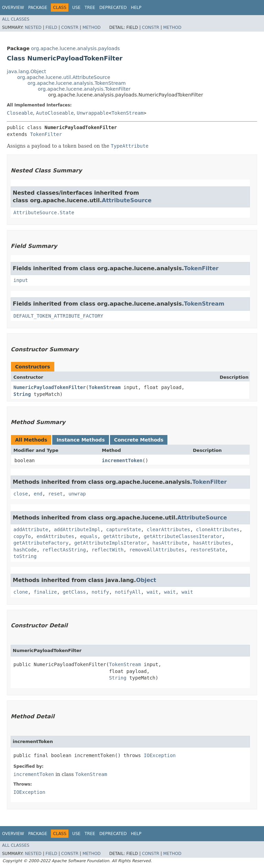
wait (153, 592)
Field (51, 27)
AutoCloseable (55, 113)
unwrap (77, 494)
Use (76, 8)
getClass (74, 592)
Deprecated (113, 8)
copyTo (22, 536)
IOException (160, 755)
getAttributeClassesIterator (183, 536)
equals (89, 536)
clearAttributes (168, 529)
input (21, 280)
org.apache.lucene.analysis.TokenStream (77, 83)
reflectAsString (64, 550)
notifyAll (128, 592)
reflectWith (108, 550)
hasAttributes (212, 543)
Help (136, 8)
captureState (124, 529)
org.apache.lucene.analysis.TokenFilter (84, 89)
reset (55, 494)
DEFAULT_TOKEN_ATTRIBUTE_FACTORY (58, 316)
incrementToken (122, 460)
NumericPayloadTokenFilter (50, 387)
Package (38, 8)
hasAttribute (170, 543)
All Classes (16, 19)
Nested (33, 27)
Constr (70, 27)
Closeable (20, 113)
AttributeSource (127, 200)
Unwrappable (93, 113)
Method (92, 27)
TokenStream (127, 113)
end (38, 494)
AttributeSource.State (44, 213)
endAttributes (55, 536)
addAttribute (31, 529)
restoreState (207, 550)
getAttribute (120, 536)
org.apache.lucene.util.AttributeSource (64, 77)
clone (21, 592)
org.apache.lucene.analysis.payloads (75, 48)
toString (25, 556)
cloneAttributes (218, 529)
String (22, 394)
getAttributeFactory (41, 543)
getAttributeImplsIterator (111, 543)
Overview (13, 8)
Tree (90, 8)
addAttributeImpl (77, 529)
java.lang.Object (26, 71)
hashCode (25, 550)
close (21, 494)
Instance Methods (80, 440)
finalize (45, 592)
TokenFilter (46, 134)
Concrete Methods (139, 440)
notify (101, 592)
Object (146, 580)
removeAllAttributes (157, 550)
